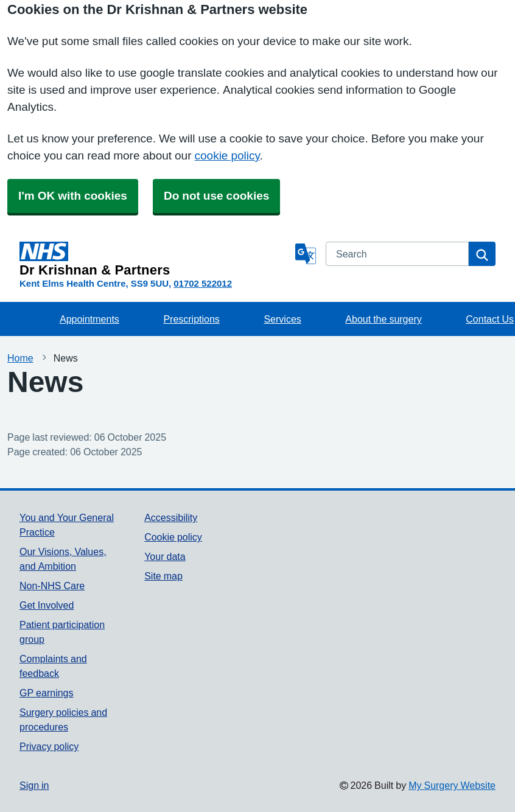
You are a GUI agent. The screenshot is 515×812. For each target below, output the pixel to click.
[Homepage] (155, 259)
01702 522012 (203, 283)
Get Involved (47, 605)
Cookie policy (173, 537)
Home (20, 358)
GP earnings (47, 693)
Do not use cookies (216, 196)
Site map (163, 576)
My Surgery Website (452, 785)
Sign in (34, 785)
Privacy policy (49, 746)
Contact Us (490, 319)
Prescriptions (191, 319)
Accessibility (171, 517)
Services (282, 319)
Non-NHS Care (52, 586)
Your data (165, 556)
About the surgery (383, 319)
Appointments (89, 319)
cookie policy (227, 156)
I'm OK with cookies (73, 196)
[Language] (306, 254)
